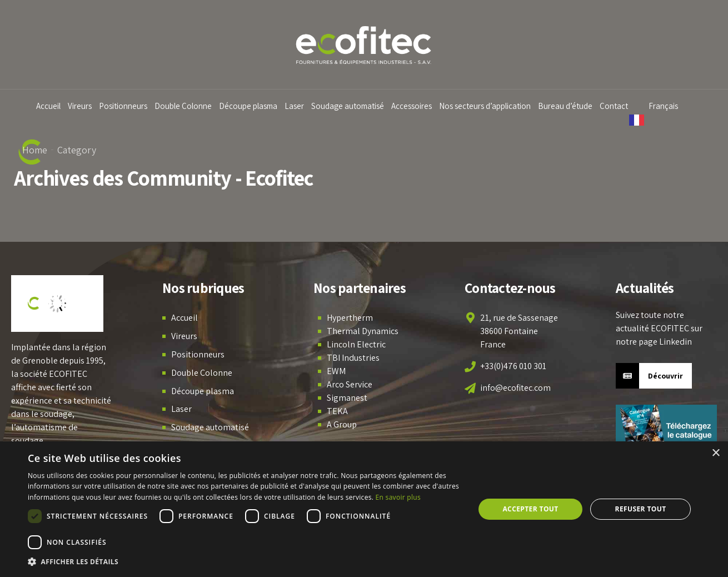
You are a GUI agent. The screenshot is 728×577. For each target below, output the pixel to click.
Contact (621, 106)
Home (35, 150)
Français (670, 106)
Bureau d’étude (572, 106)
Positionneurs (130, 106)
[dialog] (364, 509)
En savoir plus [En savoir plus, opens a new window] (398, 497)
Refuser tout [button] (641, 509)
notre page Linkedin (654, 342)
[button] (245, 562)
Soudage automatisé (355, 106)
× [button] (715, 453)
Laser (301, 106)
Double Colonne (190, 106)
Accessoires (419, 106)
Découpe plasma (255, 106)
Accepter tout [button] (530, 509)
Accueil (56, 106)
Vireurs (87, 106)
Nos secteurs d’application (492, 106)
